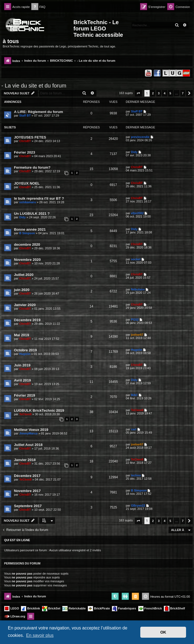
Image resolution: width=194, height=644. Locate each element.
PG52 (135, 320)
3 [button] (159, 93)
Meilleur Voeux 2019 (31, 430)
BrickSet (51, 609)
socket (136, 259)
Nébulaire (138, 289)
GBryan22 (138, 505)
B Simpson (27, 233)
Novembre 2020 (27, 260)
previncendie (140, 137)
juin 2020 (22, 290)
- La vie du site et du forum (34, 86)
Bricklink (30, 609)
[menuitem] (38, 7)
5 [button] (170, 93)
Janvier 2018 (25, 460)
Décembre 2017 (27, 476)
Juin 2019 (22, 365)
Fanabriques (124, 609)
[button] (138, 93)
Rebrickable (74, 609)
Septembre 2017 (28, 506)
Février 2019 (25, 395)
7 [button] (183, 93)
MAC (134, 395)
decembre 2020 (27, 245)
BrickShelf (174, 609)
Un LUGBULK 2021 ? (32, 214)
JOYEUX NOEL (27, 183)
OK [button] (163, 632)
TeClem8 (25, 414)
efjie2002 (137, 213)
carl (134, 429)
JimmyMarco (28, 433)
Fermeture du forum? (32, 167)
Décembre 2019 (27, 320)
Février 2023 (25, 152)
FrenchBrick (150, 609)
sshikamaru (28, 202)
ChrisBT (25, 141)
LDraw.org (15, 617)
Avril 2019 (22, 380)
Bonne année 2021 (30, 229)
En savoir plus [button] (40, 635)
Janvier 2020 (25, 305)
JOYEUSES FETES (30, 137)
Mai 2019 (22, 335)
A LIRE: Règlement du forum (38, 112)
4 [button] (164, 93)
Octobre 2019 (25, 350)
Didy (134, 152)
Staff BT (25, 115)
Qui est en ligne (17, 540)
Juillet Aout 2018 (28, 445)
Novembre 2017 (27, 491)
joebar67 (137, 335)
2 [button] (153, 93)
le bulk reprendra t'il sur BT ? (39, 198)
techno (136, 475)
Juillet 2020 (24, 275)
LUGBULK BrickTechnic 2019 (39, 410)
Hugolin (25, 354)
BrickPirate (99, 609)
